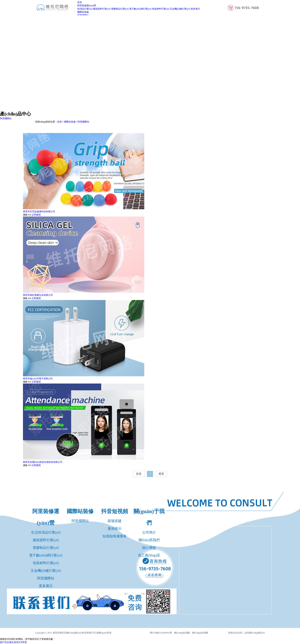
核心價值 (149, 548)
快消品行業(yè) (85, 9)
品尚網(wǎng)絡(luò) (255, 633)
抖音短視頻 (115, 511)
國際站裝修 (70, 122)
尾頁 (161, 474)
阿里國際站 (83, 122)
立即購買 (36, 215)
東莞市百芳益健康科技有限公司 (39, 212)
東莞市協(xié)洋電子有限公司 (38, 379)
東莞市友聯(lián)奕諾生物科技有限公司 (43, 462)
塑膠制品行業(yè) (120, 9)
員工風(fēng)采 (149, 555)
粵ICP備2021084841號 (161, 633)
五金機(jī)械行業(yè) (180, 9)
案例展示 (115, 529)
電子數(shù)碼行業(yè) (140, 9)
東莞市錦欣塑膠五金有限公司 (38, 295)
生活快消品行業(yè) (46, 532)
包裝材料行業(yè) (161, 9)
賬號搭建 (115, 521)
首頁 (60, 122)
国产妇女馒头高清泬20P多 (13, 642)
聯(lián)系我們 (149, 540)
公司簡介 (149, 532)
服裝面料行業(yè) (102, 9)
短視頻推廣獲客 (115, 536)
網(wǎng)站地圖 (182, 633)
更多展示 (195, 9)
